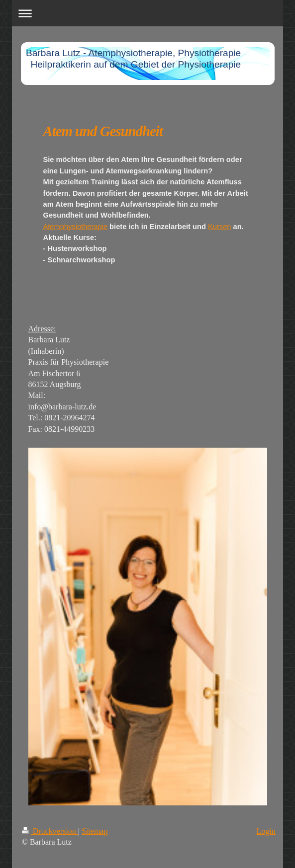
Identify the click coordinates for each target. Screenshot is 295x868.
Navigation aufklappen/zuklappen (148, 13)
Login (266, 831)
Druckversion (50, 831)
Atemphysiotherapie (76, 227)
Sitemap (95, 831)
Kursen (219, 227)
